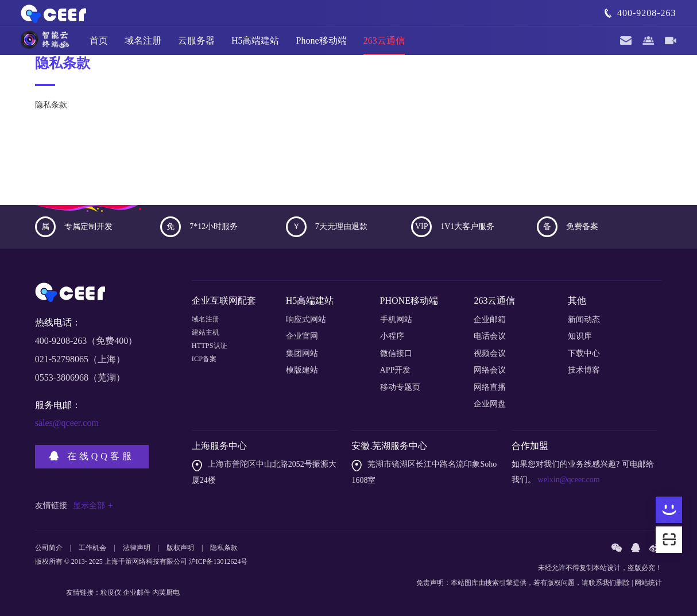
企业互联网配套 (224, 301)
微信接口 (396, 353)
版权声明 (180, 548)
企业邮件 (137, 592)
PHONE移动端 (409, 301)
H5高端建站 (255, 45)
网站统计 (648, 583)
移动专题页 (400, 387)
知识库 (580, 336)
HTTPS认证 (212, 353)
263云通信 (384, 45)
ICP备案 (206, 370)
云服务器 (196, 45)
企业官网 (302, 336)
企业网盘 (490, 404)
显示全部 (93, 505)
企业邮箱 (490, 319)
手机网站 (396, 319)
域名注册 (143, 45)
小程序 (392, 336)
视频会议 (490, 353)
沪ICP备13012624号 (218, 561)
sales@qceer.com (67, 423)
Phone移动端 (322, 45)
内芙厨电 (166, 592)
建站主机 (208, 336)
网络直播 (490, 387)
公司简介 (49, 548)
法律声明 (137, 548)
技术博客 (584, 370)
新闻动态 (584, 319)
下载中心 (584, 353)
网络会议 (490, 370)
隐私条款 (224, 548)
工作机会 (92, 548)
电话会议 (490, 336)
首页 (99, 45)
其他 (577, 301)
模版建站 (302, 370)
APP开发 (396, 370)
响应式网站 (306, 319)
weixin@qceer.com (568, 480)
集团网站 (302, 353)
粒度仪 (111, 592)
